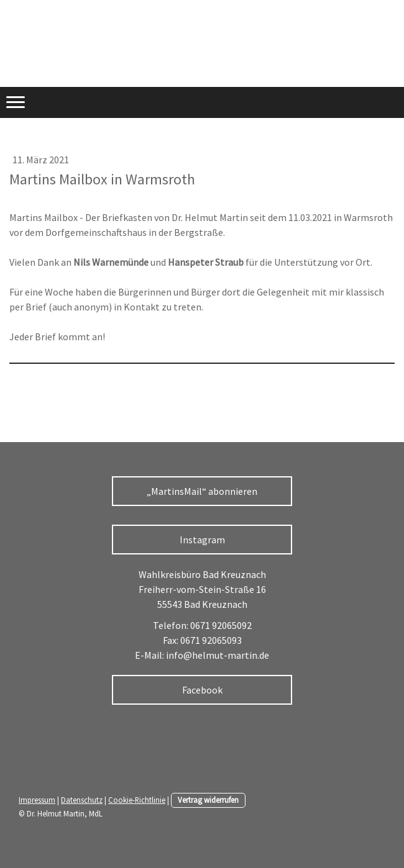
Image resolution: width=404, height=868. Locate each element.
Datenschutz (82, 800)
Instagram (202, 540)
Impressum (37, 800)
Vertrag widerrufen (208, 800)
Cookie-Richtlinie (137, 800)
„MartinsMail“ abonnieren (202, 491)
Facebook (202, 690)
